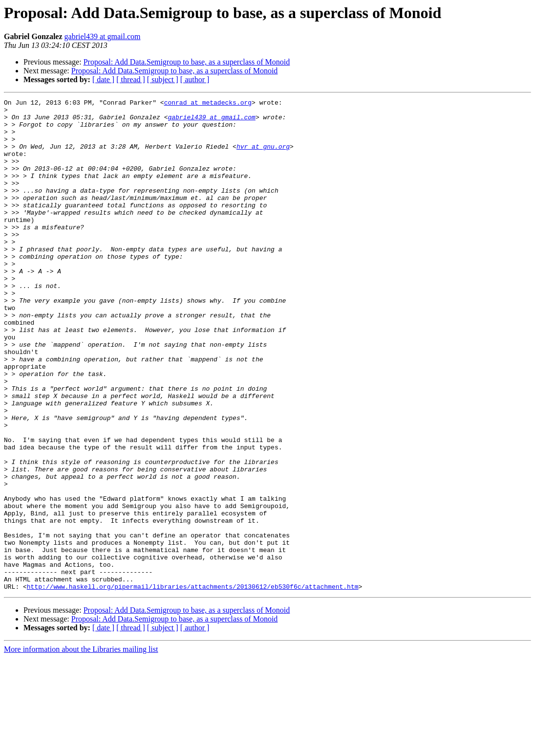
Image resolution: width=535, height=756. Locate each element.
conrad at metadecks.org (208, 104)
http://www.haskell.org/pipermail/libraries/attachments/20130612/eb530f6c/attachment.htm (193, 685)
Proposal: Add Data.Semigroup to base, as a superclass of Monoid (187, 62)
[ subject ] (163, 79)
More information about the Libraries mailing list (81, 747)
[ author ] (195, 79)
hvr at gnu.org (263, 156)
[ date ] (103, 79)
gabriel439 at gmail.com (103, 36)
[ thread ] (131, 79)
